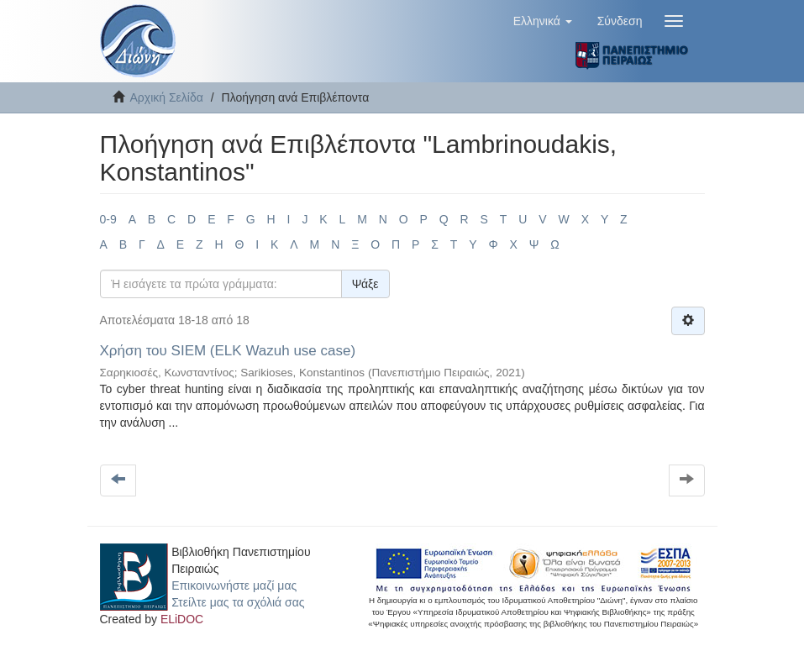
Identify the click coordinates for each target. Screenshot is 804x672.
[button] (543, 21)
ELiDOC (182, 619)
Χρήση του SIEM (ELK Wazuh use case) (228, 351)
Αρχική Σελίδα (167, 97)
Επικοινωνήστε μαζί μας (234, 585)
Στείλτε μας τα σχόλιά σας (238, 602)
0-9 (108, 219)
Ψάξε (365, 284)
